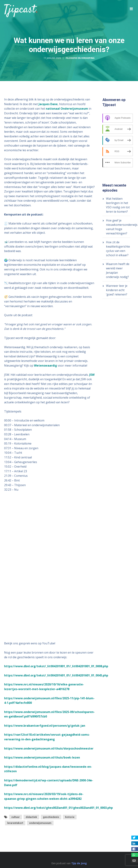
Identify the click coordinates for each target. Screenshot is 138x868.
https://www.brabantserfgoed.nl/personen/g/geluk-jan (45, 726)
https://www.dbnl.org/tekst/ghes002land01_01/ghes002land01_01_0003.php (58, 808)
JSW (92, 375)
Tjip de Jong (79, 863)
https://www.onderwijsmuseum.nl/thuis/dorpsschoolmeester (49, 748)
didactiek (31, 817)
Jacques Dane (48, 104)
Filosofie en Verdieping (80, 58)
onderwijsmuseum (40, 823)
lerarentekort (15, 823)
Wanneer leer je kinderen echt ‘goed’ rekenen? (117, 290)
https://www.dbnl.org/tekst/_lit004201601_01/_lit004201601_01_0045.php (56, 675)
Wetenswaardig (45, 365)
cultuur (16, 817)
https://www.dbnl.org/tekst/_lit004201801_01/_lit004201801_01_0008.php (56, 666)
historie (70, 817)
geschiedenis (51, 817)
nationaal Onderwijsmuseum (67, 109)
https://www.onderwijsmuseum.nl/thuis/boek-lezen (42, 757)
